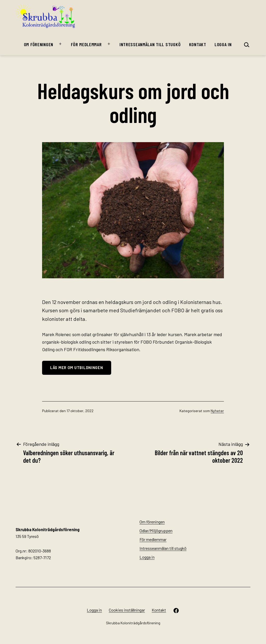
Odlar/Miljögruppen (156, 531)
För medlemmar (86, 44)
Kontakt (198, 44)
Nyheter (217, 411)
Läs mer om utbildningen (77, 368)
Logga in (223, 44)
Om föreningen (39, 44)
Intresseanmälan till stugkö (150, 44)
